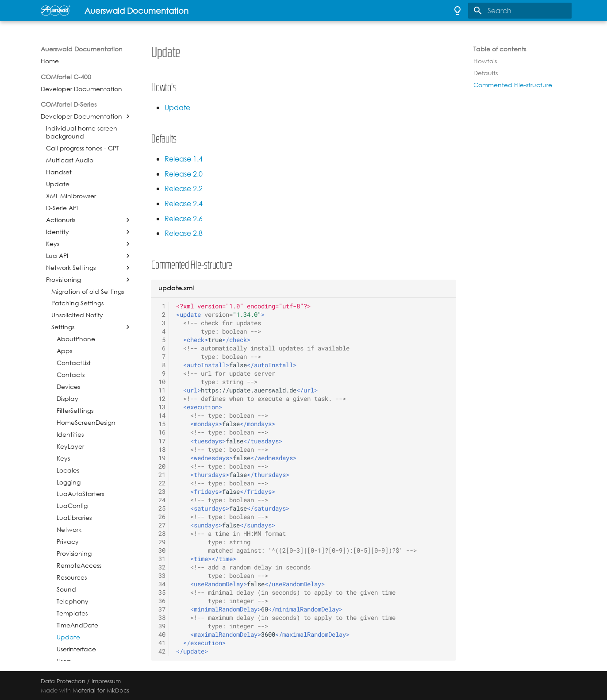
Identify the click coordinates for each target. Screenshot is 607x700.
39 (162, 626)
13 (162, 407)
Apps (64, 351)
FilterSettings (75, 411)
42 (162, 651)
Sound (66, 589)
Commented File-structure (513, 85)
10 (162, 382)
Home (50, 61)
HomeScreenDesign (86, 423)
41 (162, 643)
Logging (69, 482)
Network (69, 530)
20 (162, 466)
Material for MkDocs (101, 690)
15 (162, 424)
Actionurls (61, 220)
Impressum (106, 681)
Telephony (73, 601)
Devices (68, 387)
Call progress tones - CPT (83, 148)
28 (162, 534)
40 (162, 635)
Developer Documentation (81, 89)
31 (162, 559)
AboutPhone (76, 339)
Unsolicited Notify (77, 315)
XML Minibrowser (71, 196)
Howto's (485, 61)
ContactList (74, 363)
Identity (58, 232)
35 (162, 592)
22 (162, 483)
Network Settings (71, 268)
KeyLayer (70, 446)
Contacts (71, 375)
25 (162, 508)
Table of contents (500, 49)
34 (162, 584)
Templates (72, 613)
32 (162, 567)
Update (58, 184)
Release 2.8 (184, 233)
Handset (59, 172)
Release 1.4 (184, 159)
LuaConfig (72, 506)
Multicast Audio (70, 160)
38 (162, 618)
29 (162, 542)
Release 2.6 (184, 219)
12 (162, 399)
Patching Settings (77, 303)
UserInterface (76, 649)
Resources (72, 577)
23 (162, 492)
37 (162, 609)
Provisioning (63, 280)
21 (162, 475)
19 (162, 458)
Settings (63, 327)
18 (162, 450)
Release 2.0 (184, 174)
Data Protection (63, 681)
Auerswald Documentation (82, 49)
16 (162, 432)
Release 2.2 (184, 189)
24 (162, 500)
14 (162, 415)
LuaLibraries (74, 518)
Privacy (68, 542)
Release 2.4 (184, 204)
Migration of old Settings (88, 292)
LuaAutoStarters (80, 494)
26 (162, 517)
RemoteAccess (79, 565)
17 (162, 441)
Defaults (486, 73)
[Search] (520, 11)
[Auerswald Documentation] (56, 11)
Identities (70, 435)
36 (162, 601)
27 (162, 525)
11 (162, 390)
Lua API (57, 256)
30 (162, 550)
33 (162, 576)
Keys (53, 244)
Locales (68, 470)
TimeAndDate (77, 625)
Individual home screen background (82, 132)
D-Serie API (62, 208)
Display (67, 399)
